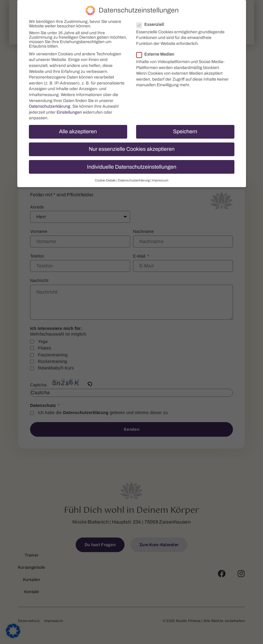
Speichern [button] (185, 131)
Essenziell (152, 24)
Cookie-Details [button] (105, 180)
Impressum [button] (160, 180)
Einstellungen (69, 111)
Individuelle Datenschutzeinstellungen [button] (132, 166)
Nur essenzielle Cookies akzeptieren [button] (132, 149)
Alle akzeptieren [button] (78, 131)
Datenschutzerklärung (50, 106)
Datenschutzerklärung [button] (134, 180)
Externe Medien (157, 54)
